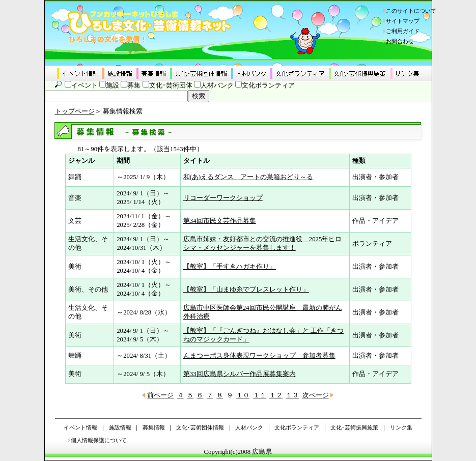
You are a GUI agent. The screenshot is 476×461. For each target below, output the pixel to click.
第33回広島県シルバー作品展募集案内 (240, 374)
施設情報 (120, 427)
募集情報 (154, 427)
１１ (260, 395)
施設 (113, 85)
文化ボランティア (268, 85)
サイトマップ (403, 21)
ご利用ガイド (403, 31)
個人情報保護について (99, 440)
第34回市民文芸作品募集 (220, 221)
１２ (276, 395)
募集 (134, 85)
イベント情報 (80, 427)
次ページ (316, 395)
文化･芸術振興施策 (354, 427)
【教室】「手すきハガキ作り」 (230, 267)
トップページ (75, 111)
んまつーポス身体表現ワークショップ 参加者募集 (259, 356)
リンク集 (401, 427)
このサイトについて (411, 11)
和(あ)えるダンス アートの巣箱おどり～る (248, 177)
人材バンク (217, 85)
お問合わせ (400, 41)
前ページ (160, 395)
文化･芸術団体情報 (200, 427)
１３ (292, 395)
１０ (243, 395)
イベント (85, 85)
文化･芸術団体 (171, 85)
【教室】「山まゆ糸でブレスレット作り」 (246, 290)
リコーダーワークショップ (223, 198)
